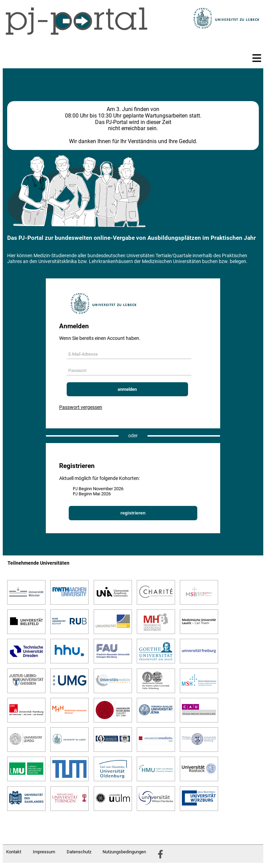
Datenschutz (79, 852)
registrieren (133, 513)
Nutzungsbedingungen (124, 852)
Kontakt (14, 852)
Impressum (44, 852)
